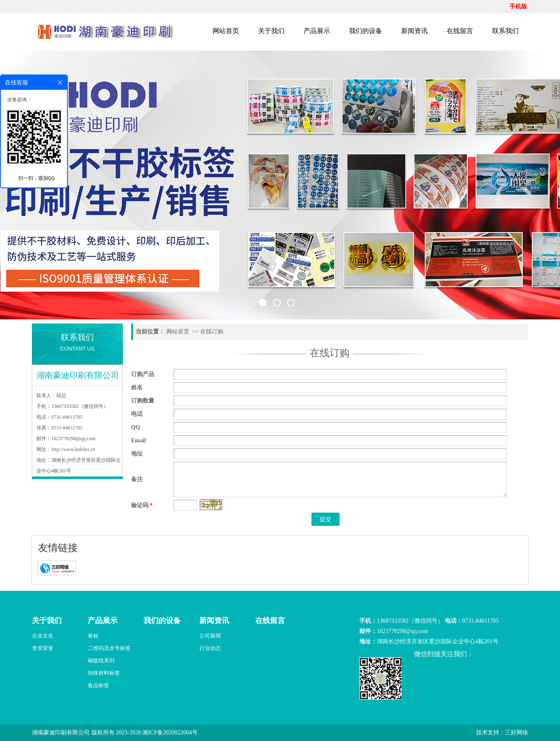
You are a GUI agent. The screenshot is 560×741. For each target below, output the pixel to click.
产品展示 (317, 31)
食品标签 (98, 685)
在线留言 (460, 31)
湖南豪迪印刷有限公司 (61, 733)
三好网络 (517, 733)
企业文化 (43, 636)
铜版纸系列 (101, 661)
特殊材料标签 (104, 673)
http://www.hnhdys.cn (73, 449)
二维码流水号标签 (109, 648)
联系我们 (505, 31)
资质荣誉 (43, 648)
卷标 (93, 636)
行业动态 (210, 648)
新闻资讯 (414, 31)
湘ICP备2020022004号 (170, 733)
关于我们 (271, 31)
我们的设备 (366, 31)
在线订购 (212, 332)
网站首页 (226, 31)
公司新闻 (210, 636)
